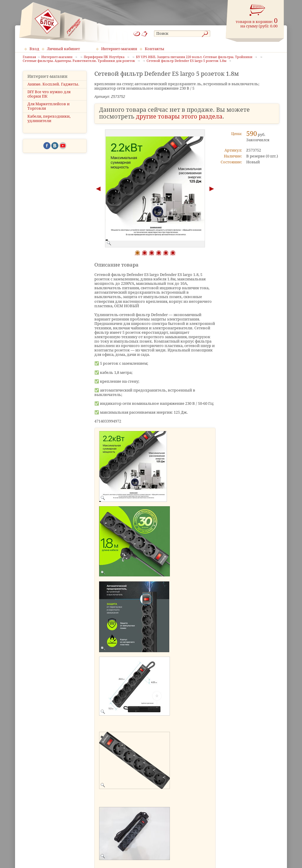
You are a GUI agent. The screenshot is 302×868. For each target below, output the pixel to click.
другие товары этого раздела (179, 117)
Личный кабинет (63, 49)
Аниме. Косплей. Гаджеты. (53, 84)
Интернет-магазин (119, 49)
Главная (29, 57)
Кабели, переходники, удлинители (49, 119)
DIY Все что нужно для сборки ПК (49, 94)
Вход (34, 49)
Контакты (155, 49)
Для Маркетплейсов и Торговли (49, 106)
